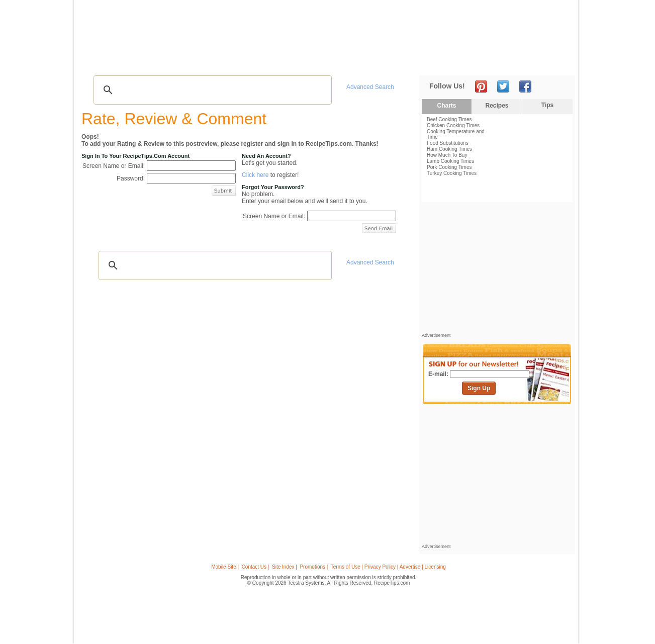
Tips (547, 105)
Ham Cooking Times (449, 149)
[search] (211, 90)
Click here (255, 175)
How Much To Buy (447, 155)
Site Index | (285, 567)
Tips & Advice (142, 61)
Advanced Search (370, 87)
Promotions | (314, 567)
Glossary (185, 61)
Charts (446, 106)
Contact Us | (256, 567)
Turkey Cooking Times (452, 173)
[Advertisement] (390, 27)
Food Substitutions (448, 143)
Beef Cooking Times (449, 119)
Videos (218, 61)
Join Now (535, 61)
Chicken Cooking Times (453, 125)
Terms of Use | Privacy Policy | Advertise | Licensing (388, 567)
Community (256, 61)
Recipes (101, 61)
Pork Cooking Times (449, 167)
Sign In (557, 61)
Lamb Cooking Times (450, 161)
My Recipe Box (344, 61)
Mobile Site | (225, 567)
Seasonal (298, 61)
